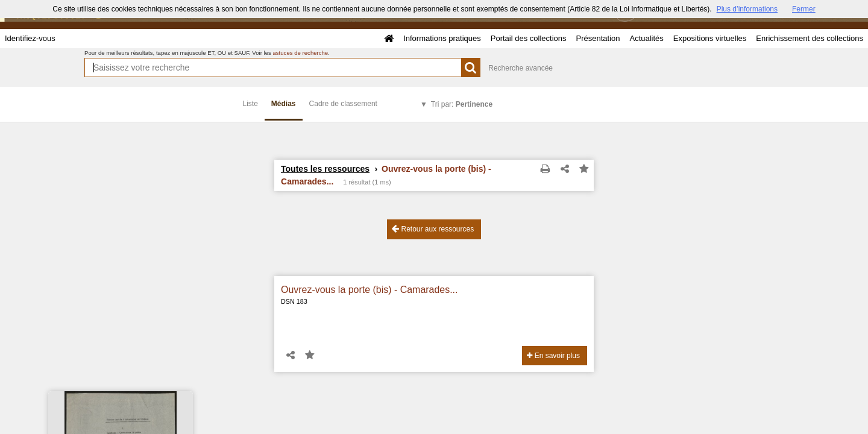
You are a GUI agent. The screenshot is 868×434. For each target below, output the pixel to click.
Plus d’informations (747, 9)
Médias (284, 104)
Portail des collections (529, 38)
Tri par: (462, 104)
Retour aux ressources (433, 229)
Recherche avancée (520, 68)
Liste (250, 104)
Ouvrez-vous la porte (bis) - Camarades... (369, 290)
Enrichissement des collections (810, 38)
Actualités (646, 38)
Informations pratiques (442, 38)
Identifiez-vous (30, 38)
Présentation (598, 38)
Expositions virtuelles (710, 38)
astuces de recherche (300, 53)
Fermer (804, 9)
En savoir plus (553, 356)
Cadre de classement (343, 104)
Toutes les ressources (325, 169)
